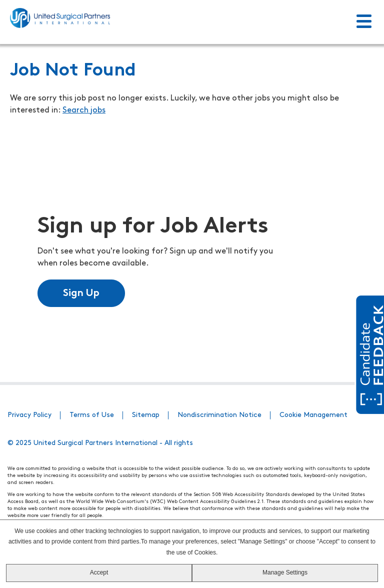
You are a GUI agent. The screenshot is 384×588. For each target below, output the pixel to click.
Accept (99, 572)
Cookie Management (313, 415)
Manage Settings (285, 572)
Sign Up (81, 293)
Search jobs (84, 110)
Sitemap (146, 415)
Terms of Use (92, 415)
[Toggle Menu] (364, 22)
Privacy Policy (29, 415)
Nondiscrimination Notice (219, 415)
